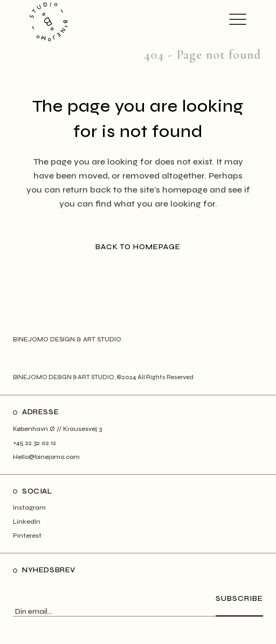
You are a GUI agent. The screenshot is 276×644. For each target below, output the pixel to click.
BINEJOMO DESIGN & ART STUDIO (64, 377)
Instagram (29, 508)
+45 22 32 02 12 (34, 443)
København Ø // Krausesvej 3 (57, 429)
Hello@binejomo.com (46, 457)
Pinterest (27, 536)
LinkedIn (27, 522)
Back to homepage (138, 247)
